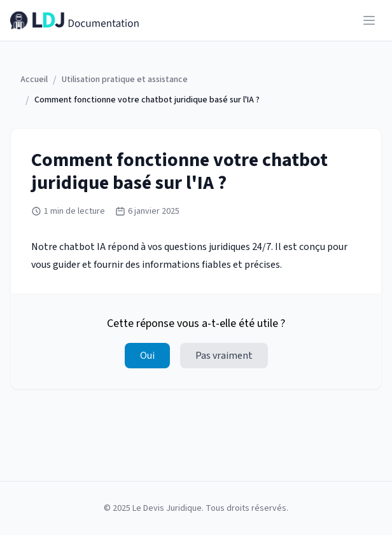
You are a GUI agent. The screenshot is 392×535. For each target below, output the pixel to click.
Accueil (34, 80)
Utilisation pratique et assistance (125, 80)
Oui (147, 356)
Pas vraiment (224, 356)
